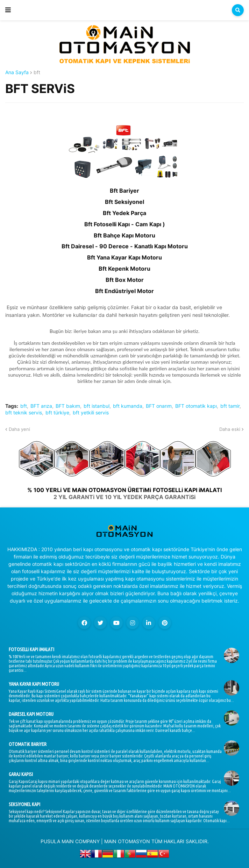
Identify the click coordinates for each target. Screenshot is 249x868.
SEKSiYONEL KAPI (24, 804)
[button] (8, 10)
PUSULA (50, 841)
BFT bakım (68, 406)
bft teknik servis (24, 413)
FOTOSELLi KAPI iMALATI (31, 649)
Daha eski (230, 429)
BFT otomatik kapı (196, 406)
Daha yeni (19, 429)
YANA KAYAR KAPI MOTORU (34, 684)
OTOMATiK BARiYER (28, 744)
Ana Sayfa (17, 72)
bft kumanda (128, 406)
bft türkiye (57, 413)
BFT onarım (159, 406)
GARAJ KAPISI (21, 774)
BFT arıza (41, 406)
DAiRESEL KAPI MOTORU (31, 714)
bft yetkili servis (91, 413)
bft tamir (230, 406)
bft (37, 72)
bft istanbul (97, 406)
